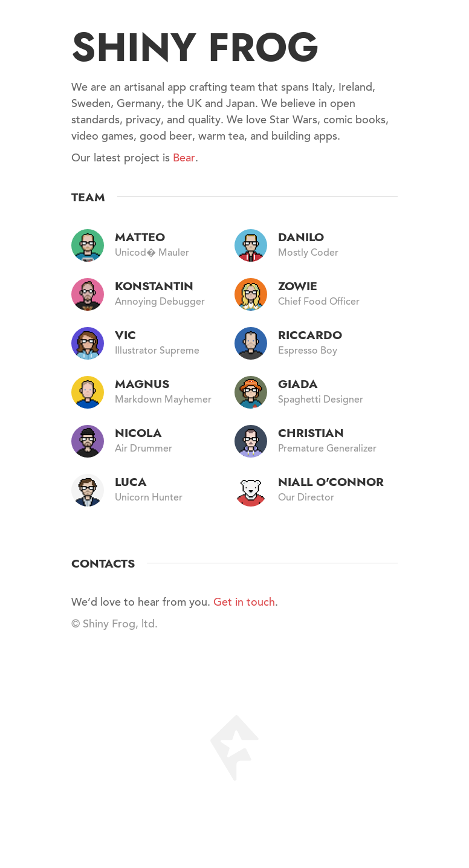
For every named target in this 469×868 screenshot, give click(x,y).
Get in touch (244, 603)
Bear (184, 159)
